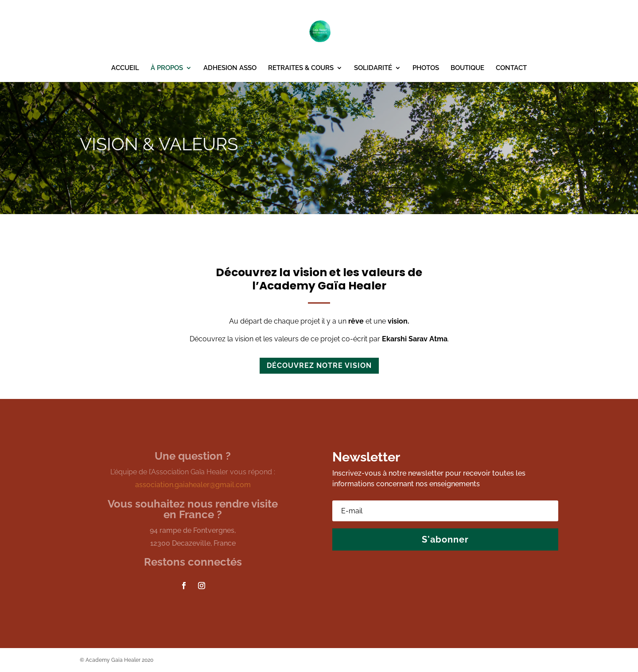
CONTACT (511, 68)
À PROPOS (167, 68)
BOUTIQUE (467, 68)
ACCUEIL (125, 68)
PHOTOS (426, 68)
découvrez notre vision (319, 365)
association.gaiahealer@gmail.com (193, 485)
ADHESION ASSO (230, 68)
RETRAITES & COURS (301, 68)
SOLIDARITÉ (373, 68)
